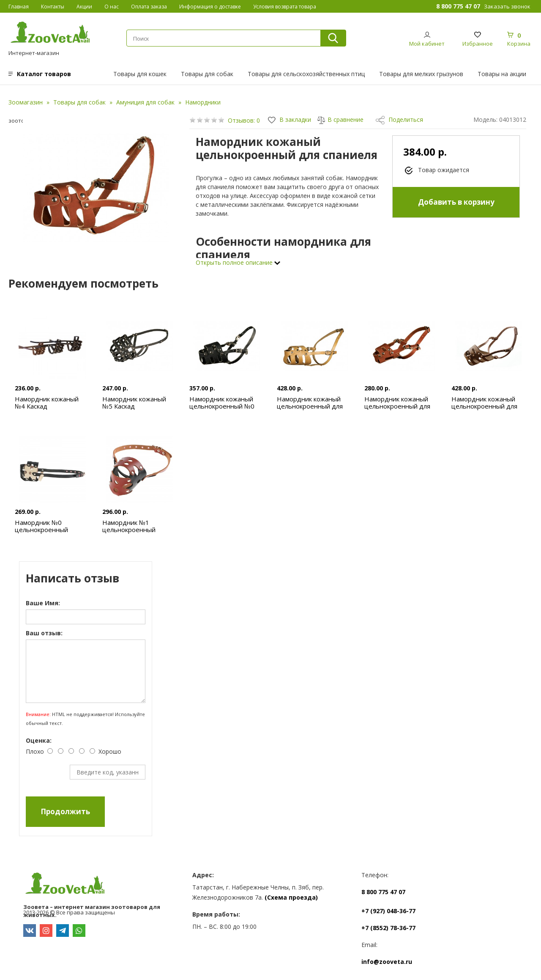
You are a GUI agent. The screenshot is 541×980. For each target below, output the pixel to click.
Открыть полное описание (238, 262)
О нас (112, 7)
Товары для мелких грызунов (421, 74)
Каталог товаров (44, 74)
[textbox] (220, 38)
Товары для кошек (140, 74)
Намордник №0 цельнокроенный (41, 526)
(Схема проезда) (291, 897)
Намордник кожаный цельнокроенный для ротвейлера (484, 406)
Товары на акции (502, 74)
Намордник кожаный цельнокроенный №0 (222, 402)
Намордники (203, 102)
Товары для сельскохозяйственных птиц (306, 74)
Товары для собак (207, 74)
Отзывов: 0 (244, 120)
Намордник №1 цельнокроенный (129, 526)
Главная (19, 7)
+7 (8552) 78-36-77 (388, 928)
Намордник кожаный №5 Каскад (134, 402)
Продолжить (65, 811)
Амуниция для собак (145, 102)
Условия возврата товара (285, 7)
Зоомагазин (26, 102)
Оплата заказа (149, 7)
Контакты (53, 7)
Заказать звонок (507, 6)
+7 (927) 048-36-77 (388, 911)
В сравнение (340, 119)
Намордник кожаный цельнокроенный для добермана (310, 406)
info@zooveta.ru (387, 962)
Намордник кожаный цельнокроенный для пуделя (397, 406)
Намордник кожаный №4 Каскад (47, 402)
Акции (84, 7)
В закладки (290, 119)
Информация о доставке (210, 7)
